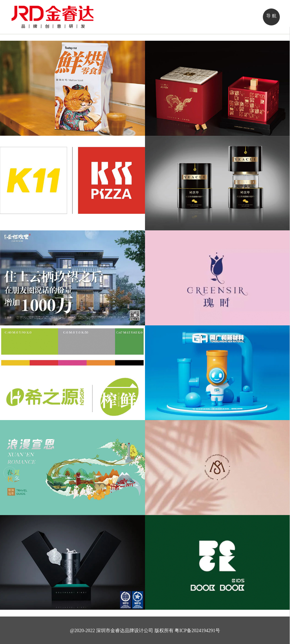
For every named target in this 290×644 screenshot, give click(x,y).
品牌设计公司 (139, 631)
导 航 (271, 16)
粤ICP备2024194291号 (197, 631)
